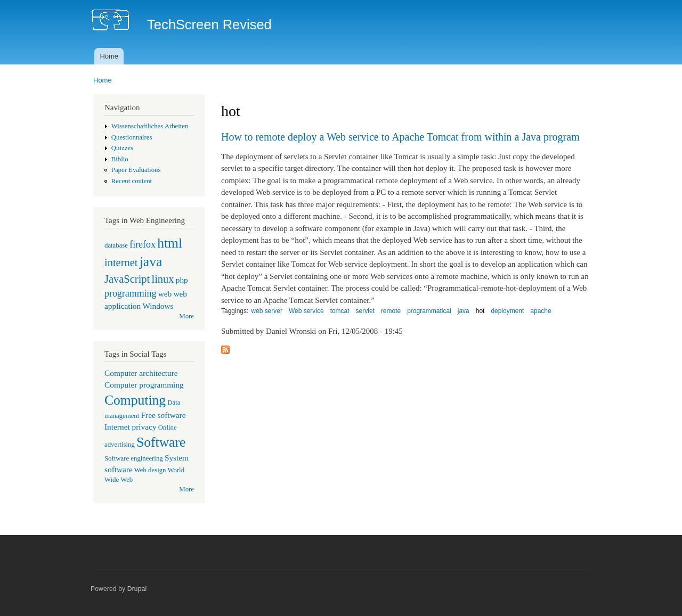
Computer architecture (141, 373)
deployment (507, 311)
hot (480, 311)
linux (163, 279)
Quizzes (122, 148)
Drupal (137, 589)
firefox (143, 244)
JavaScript (127, 279)
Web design (150, 470)
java (151, 262)
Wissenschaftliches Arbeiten (150, 126)
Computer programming (144, 385)
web (165, 294)
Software (161, 442)
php (182, 280)
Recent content (132, 181)
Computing (135, 400)
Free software (164, 415)
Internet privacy (131, 427)
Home (109, 56)
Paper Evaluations (136, 170)
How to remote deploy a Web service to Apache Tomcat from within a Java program (400, 137)
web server (267, 311)
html (170, 243)
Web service (306, 311)
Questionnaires (132, 137)
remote (391, 311)
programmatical (429, 311)
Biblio (120, 159)
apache (541, 311)
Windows (158, 306)
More (186, 316)
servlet (365, 311)
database (116, 245)
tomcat (340, 311)
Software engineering (134, 458)
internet (121, 262)
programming (130, 293)
